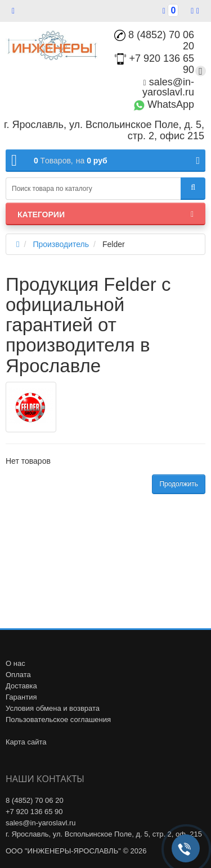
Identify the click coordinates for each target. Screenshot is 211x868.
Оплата (18, 675)
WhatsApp (164, 104)
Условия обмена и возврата (53, 708)
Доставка (21, 686)
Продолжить (179, 484)
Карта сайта (26, 742)
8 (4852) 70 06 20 (154, 40)
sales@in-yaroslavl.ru (168, 87)
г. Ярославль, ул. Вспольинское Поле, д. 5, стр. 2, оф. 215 (104, 834)
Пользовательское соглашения (58, 719)
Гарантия (21, 697)
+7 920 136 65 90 (34, 812)
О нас (15, 663)
